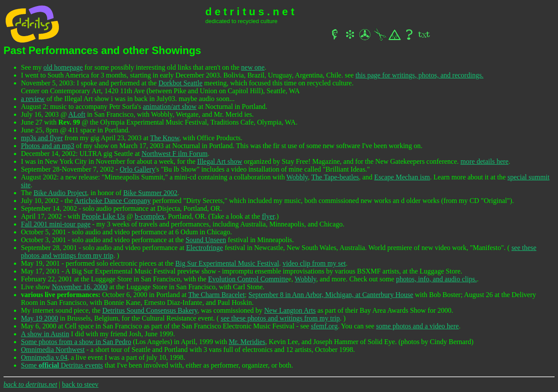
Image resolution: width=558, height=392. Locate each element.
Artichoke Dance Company (113, 201)
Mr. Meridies (247, 342)
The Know (165, 138)
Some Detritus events (62, 365)
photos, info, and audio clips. (436, 279)
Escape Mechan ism (402, 177)
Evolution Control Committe (248, 279)
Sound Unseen (206, 240)
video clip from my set (314, 263)
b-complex (150, 216)
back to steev (80, 384)
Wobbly (297, 177)
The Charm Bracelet (217, 295)
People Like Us (104, 216)
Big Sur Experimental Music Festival (227, 263)
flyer (268, 216)
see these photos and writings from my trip (280, 318)
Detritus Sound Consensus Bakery (150, 310)
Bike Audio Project (60, 193)
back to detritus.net (30, 384)
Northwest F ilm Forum (175, 154)
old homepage (63, 67)
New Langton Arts (290, 310)
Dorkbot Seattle (180, 83)
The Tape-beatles (335, 177)
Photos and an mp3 (48, 146)
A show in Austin (45, 334)
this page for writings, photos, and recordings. (419, 75)
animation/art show (170, 106)
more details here (484, 161)
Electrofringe (204, 248)
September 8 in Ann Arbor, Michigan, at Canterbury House (331, 295)
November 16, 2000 (80, 287)
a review (33, 99)
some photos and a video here (418, 326)
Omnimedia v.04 (44, 357)
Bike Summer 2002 (150, 193)
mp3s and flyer (42, 138)
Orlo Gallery (138, 169)
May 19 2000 (39, 318)
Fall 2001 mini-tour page (56, 224)
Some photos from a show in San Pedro (76, 342)
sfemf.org (324, 326)
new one (253, 67)
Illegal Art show (219, 161)
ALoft (77, 114)
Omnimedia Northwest (53, 350)
